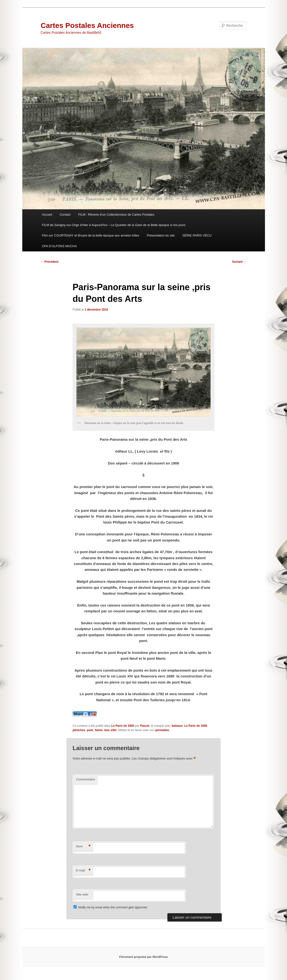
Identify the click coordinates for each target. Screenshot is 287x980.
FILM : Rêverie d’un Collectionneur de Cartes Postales (116, 215)
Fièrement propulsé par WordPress (144, 957)
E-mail (83, 871)
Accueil (47, 215)
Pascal (145, 726)
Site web (82, 894)
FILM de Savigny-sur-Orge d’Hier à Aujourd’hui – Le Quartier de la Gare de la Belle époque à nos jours (114, 225)
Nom (83, 847)
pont (90, 730)
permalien (162, 730)
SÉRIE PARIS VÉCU (197, 235)
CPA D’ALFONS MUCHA (59, 246)
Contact (65, 215)
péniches (79, 730)
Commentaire (85, 779)
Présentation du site (161, 235)
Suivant (239, 262)
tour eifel (110, 730)
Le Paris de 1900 (123, 726)
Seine (99, 730)
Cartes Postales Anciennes (87, 25)
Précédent (50, 262)
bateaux (177, 726)
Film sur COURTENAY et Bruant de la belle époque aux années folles (91, 235)
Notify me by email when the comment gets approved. (111, 907)
